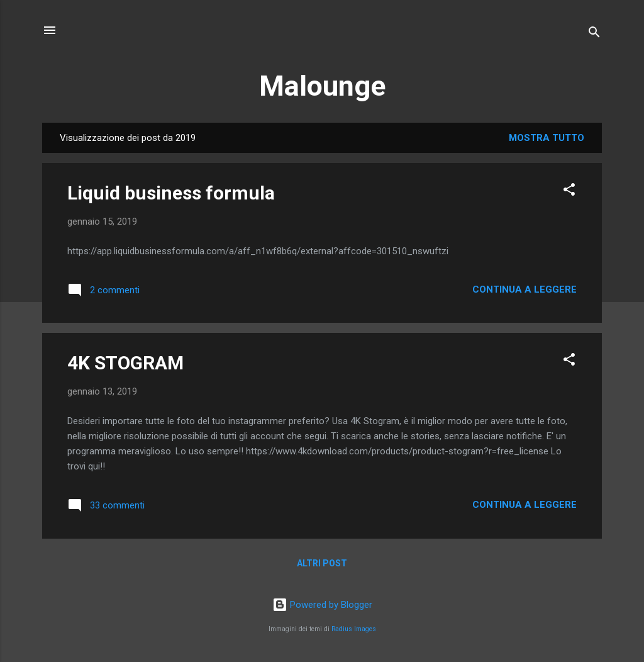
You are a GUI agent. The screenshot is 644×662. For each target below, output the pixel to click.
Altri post (322, 563)
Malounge (322, 86)
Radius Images (354, 629)
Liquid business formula (171, 193)
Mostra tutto (547, 138)
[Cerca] (594, 34)
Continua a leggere (525, 289)
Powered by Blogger (322, 605)
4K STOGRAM (125, 363)
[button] (569, 192)
